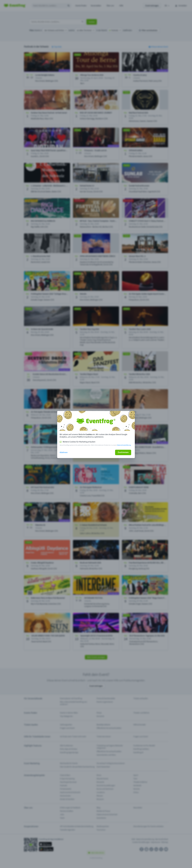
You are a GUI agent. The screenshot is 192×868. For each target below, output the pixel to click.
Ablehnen (64, 452)
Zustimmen (123, 452)
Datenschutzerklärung (124, 445)
